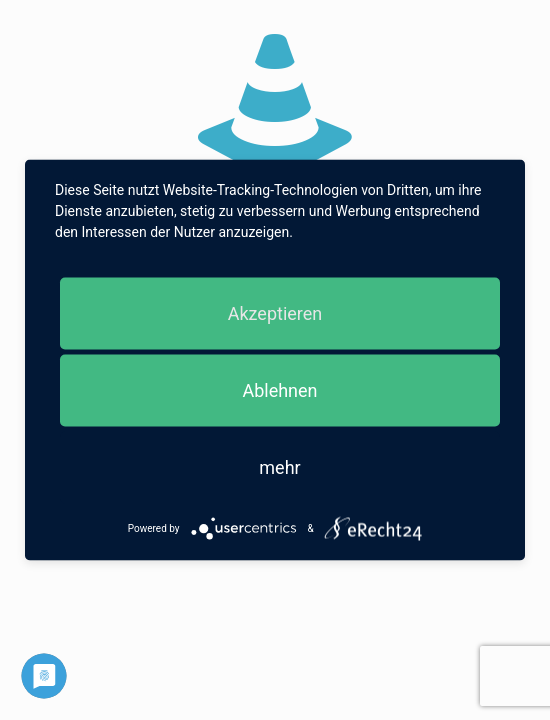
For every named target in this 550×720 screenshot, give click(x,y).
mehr (279, 467)
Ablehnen (279, 390)
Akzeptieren (275, 313)
